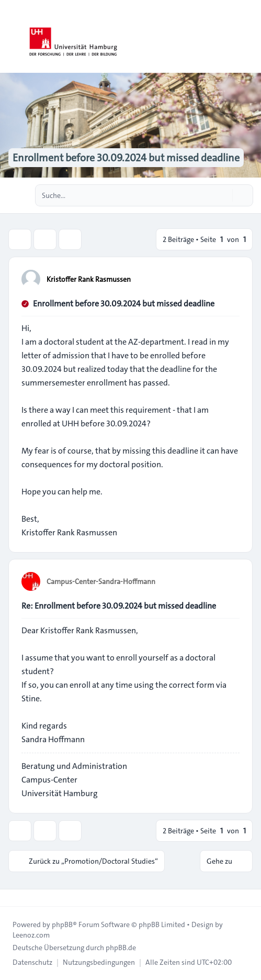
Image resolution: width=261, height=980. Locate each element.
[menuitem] (32, 962)
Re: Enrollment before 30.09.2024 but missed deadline (119, 606)
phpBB (62, 924)
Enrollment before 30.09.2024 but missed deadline (124, 304)
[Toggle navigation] (248, 37)
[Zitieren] (231, 279)
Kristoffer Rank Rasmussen (89, 279)
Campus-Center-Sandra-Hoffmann (101, 581)
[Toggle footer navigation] (13, 898)
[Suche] (223, 195)
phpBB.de (121, 948)
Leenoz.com (31, 935)
